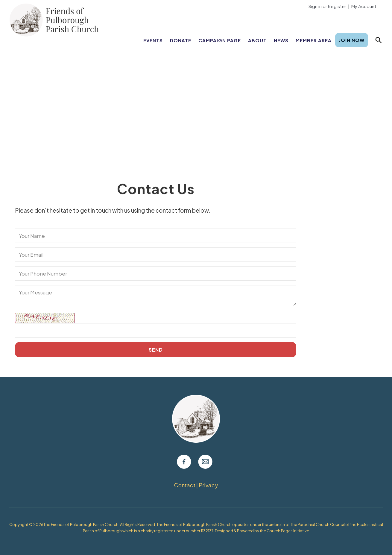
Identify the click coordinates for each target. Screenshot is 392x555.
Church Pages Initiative (288, 531)
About (257, 40)
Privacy (208, 485)
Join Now (352, 40)
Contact (185, 485)
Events (153, 40)
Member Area (314, 40)
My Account (364, 6)
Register (337, 6)
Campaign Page (220, 40)
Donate (181, 40)
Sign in (315, 6)
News (281, 40)
